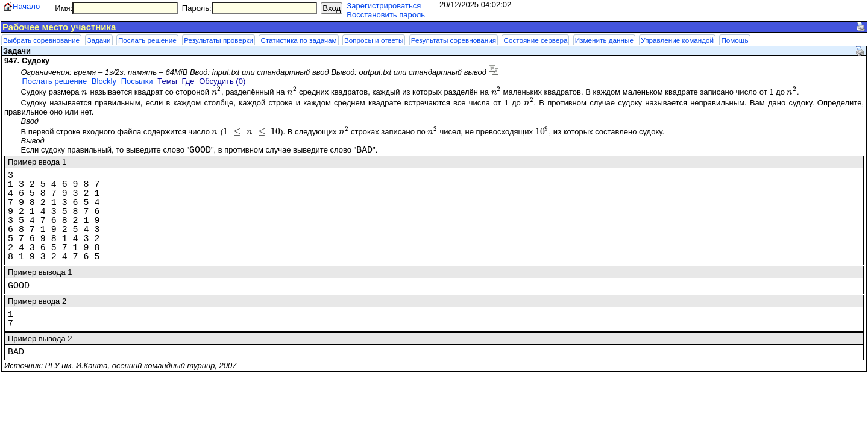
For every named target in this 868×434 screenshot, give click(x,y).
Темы (167, 81)
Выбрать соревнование (41, 40)
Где (188, 81)
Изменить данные (604, 40)
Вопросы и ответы (374, 40)
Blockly (104, 81)
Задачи (99, 40)
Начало (26, 6)
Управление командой (677, 40)
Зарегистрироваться (384, 6)
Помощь (734, 40)
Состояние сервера (535, 40)
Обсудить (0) (222, 81)
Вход (332, 8)
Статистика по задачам (298, 40)
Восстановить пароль (386, 15)
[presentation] (85, 92)
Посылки (137, 81)
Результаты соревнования (454, 40)
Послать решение (147, 40)
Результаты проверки (219, 40)
